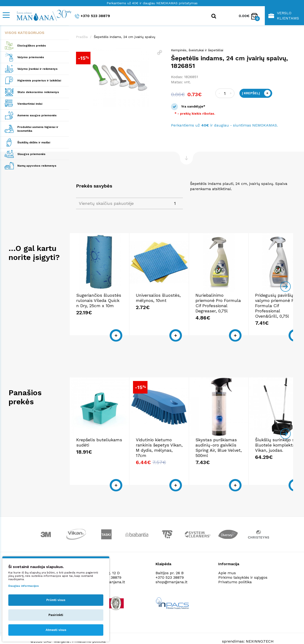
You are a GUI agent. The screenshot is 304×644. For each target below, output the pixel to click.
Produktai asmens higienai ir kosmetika (38, 129)
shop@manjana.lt (171, 573)
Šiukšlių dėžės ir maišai (34, 142)
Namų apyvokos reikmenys (37, 166)
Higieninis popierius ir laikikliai (39, 80)
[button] (160, 52)
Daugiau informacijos (24, 586)
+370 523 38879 (92, 16)
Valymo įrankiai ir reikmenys (37, 69)
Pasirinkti (56, 615)
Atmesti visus (56, 630)
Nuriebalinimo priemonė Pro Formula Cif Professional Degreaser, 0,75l (254, 304)
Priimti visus (56, 600)
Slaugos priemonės (31, 154)
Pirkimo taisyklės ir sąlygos (243, 568)
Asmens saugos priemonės (37, 115)
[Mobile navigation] (6, 15)
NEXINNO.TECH (260, 632)
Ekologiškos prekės (32, 46)
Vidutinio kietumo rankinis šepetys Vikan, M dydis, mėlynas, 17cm (178, 446)
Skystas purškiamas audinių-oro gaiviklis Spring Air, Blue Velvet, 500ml (254, 446)
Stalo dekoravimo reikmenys (38, 92)
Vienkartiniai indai (30, 104)
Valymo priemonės (31, 57)
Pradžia (82, 37)
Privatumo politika (235, 573)
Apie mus (227, 564)
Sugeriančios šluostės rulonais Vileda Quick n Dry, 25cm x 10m (106, 304)
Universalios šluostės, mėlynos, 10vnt (174, 301)
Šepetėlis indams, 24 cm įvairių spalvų (125, 37)
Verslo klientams (284, 16)
